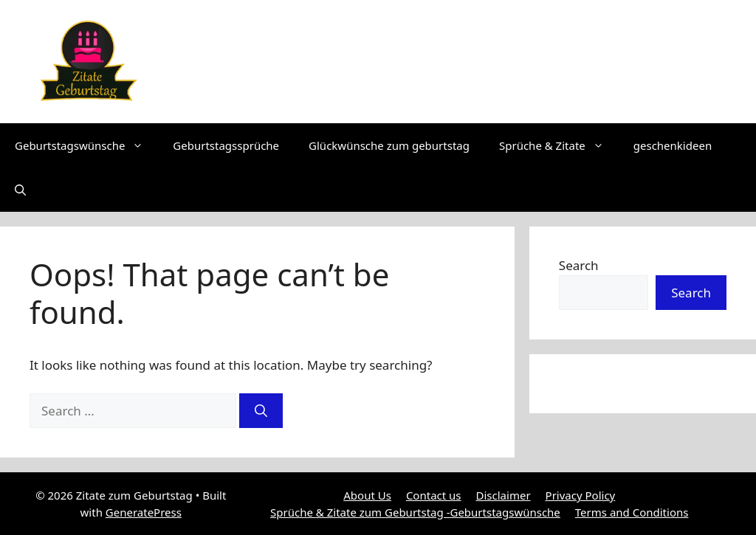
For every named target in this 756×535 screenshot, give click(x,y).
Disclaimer (504, 495)
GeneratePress (144, 512)
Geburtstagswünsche (86, 145)
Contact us (434, 495)
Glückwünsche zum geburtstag (389, 145)
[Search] (261, 411)
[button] (20, 190)
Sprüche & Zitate (559, 145)
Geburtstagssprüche (226, 145)
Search (579, 265)
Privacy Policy (581, 495)
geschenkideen (673, 145)
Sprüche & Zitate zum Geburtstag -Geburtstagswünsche (415, 512)
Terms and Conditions (632, 512)
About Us (367, 495)
